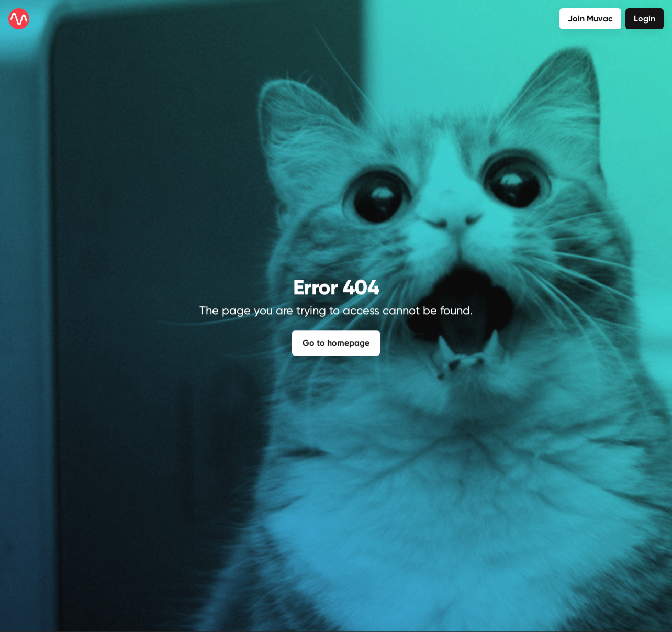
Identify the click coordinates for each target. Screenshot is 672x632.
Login (645, 19)
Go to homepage (336, 341)
